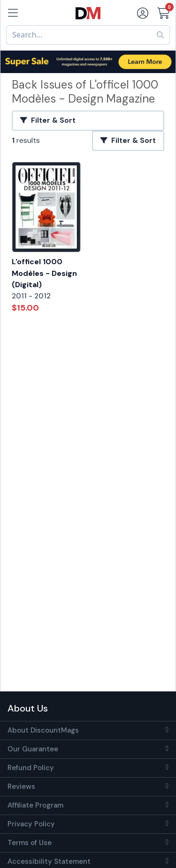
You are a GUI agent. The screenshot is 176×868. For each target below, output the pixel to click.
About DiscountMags (43, 730)
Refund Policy (31, 768)
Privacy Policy (31, 824)
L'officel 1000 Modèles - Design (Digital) (44, 273)
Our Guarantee (33, 749)
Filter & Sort (48, 120)
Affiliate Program (35, 805)
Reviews (21, 786)
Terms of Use (30, 843)
